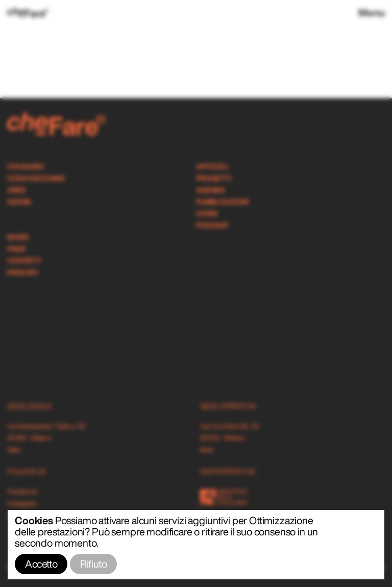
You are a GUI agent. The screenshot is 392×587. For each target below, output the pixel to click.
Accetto (41, 564)
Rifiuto (93, 564)
